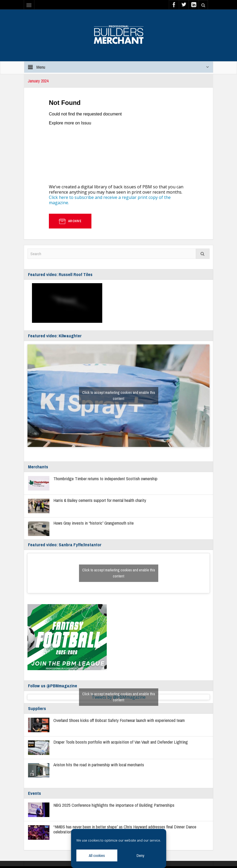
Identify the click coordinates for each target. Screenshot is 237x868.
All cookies (97, 855)
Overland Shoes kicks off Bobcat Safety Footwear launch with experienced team (119, 720)
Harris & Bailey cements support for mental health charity (100, 500)
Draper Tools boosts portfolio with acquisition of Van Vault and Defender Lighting (121, 742)
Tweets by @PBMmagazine (119, 697)
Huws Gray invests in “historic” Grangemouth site (94, 523)
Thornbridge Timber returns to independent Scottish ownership (105, 479)
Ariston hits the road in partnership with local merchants (99, 765)
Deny (140, 855)
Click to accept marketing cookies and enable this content (119, 396)
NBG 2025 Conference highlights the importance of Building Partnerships (114, 805)
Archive (70, 221)
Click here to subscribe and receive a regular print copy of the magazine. (110, 200)
